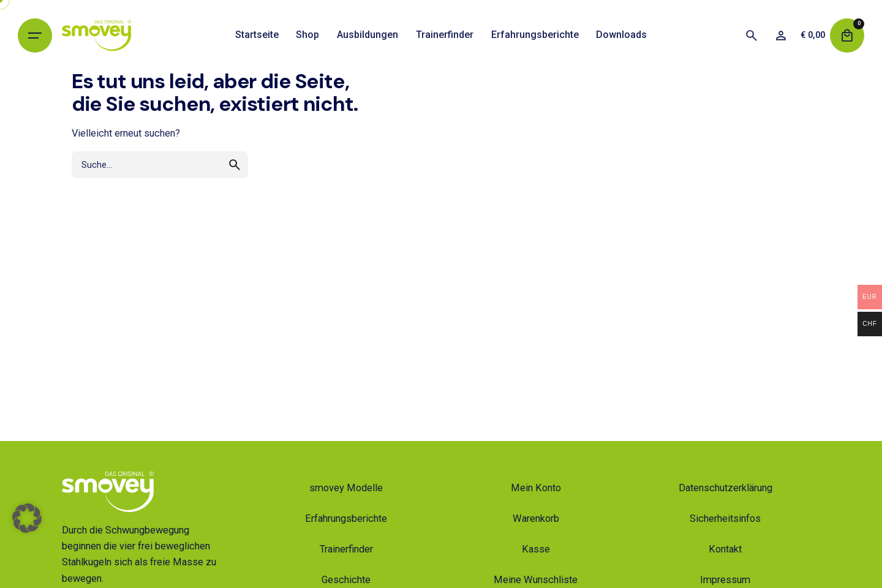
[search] (235, 165)
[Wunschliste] (781, 36)
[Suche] (752, 36)
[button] (27, 540)
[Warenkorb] (847, 36)
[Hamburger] (35, 36)
